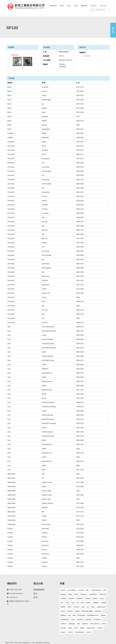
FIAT (62, 603)
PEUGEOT (89, 620)
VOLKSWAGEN (80, 632)
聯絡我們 (84, 6)
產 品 (69, 6)
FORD (67, 603)
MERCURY (98, 611)
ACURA (63, 590)
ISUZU (70, 607)
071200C (87, 56)
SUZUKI (63, 632)
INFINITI (63, 607)
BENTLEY (64, 594)
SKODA (82, 628)
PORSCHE (72, 624)
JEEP (83, 607)
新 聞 (62, 6)
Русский (103, 6)
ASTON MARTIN (96, 590)
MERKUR (63, 615)
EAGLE (102, 599)
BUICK (76, 594)
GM (77, 603)
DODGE (95, 599)
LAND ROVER (101, 607)
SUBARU (100, 628)
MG (69, 615)
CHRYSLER (103, 594)
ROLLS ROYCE (95, 624)
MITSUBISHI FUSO (93, 615)
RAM (78, 624)
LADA (93, 607)
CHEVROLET (93, 594)
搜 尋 (76, 6)
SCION (70, 628)
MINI (74, 615)
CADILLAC (84, 594)
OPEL (73, 620)
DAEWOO (71, 599)
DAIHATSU (80, 599)
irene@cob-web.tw (16, 593)
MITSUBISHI (81, 615)
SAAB (104, 624)
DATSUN (88, 599)
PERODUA (80, 620)
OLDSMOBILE (65, 620)
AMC (87, 590)
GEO (73, 603)
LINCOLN (70, 611)
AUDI (105, 590)
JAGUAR (76, 607)
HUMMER (96, 603)
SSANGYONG (91, 628)
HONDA (88, 603)
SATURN (63, 628)
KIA (88, 607)
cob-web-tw (13, 597)
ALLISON (81, 590)
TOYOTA (70, 632)
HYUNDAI (104, 603)
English (94, 6)
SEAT (76, 628)
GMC (82, 603)
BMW (70, 594)
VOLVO (89, 632)
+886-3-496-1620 (16, 590)
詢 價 (113, 30)
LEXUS (63, 611)
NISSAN (103, 615)
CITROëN (63, 599)
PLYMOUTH (98, 620)
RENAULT (85, 624)
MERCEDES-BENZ (87, 611)
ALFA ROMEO (72, 590)
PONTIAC (63, 624)
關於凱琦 (53, 6)
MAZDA (77, 611)
